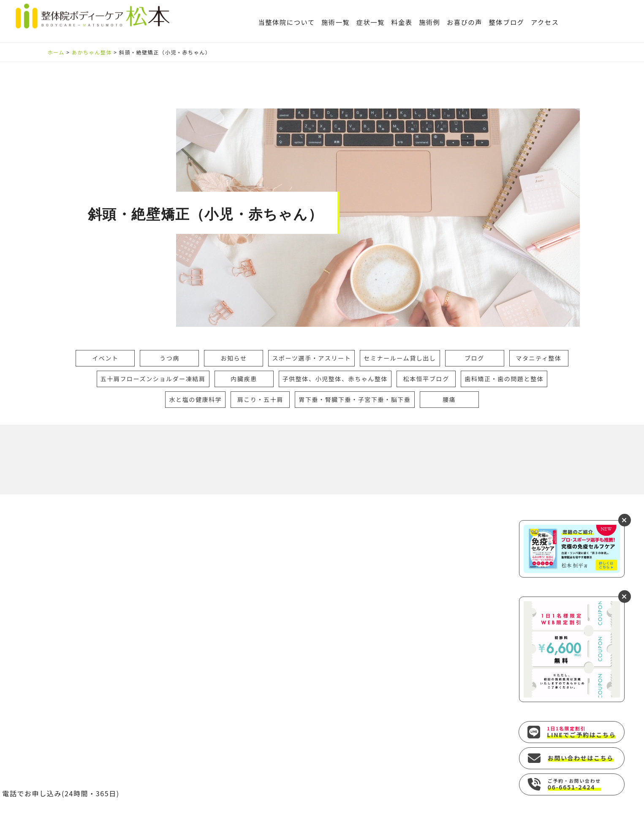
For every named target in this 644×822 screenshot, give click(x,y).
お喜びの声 (465, 22)
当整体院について (286, 22)
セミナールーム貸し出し (400, 358)
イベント (105, 358)
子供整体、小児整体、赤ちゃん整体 (335, 379)
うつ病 (170, 358)
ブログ (474, 358)
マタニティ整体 (538, 358)
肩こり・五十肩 (260, 399)
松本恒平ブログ (426, 379)
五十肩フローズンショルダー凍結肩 (153, 379)
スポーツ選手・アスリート (311, 358)
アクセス (545, 22)
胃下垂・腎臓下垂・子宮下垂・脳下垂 (355, 399)
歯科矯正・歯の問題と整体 (504, 379)
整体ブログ (506, 22)
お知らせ (234, 358)
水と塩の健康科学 (195, 399)
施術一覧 (336, 22)
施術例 (430, 22)
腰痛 (449, 399)
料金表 (402, 22)
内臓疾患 (244, 379)
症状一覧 (371, 22)
